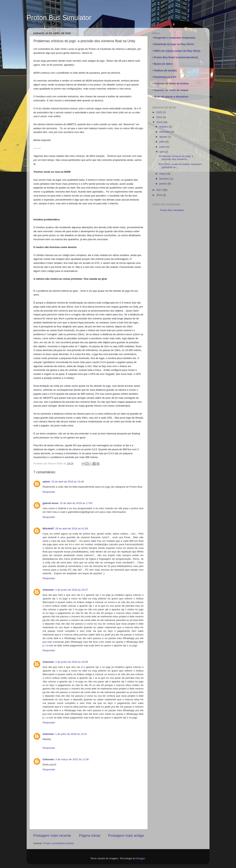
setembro (165, 132)
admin (46, 482)
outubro (164, 127)
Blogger (141, 858)
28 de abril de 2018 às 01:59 (72, 529)
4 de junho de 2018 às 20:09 (72, 662)
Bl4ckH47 (48, 529)
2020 (159, 112)
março (163, 174)
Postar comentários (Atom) (59, 843)
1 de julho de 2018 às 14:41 (71, 734)
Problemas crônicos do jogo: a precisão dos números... (176, 158)
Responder (49, 492)
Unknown (48, 590)
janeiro (164, 184)
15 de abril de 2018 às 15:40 (68, 482)
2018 (159, 122)
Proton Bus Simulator (59, 18)
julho (162, 142)
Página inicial (90, 835)
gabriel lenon (51, 503)
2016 (159, 195)
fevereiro (165, 179)
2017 (159, 190)
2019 (159, 117)
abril (162, 152)
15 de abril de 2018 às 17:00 (76, 503)
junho (163, 147)
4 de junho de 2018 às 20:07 (72, 590)
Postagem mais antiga (126, 835)
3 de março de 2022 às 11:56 (72, 759)
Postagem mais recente (52, 835)
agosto (164, 137)
